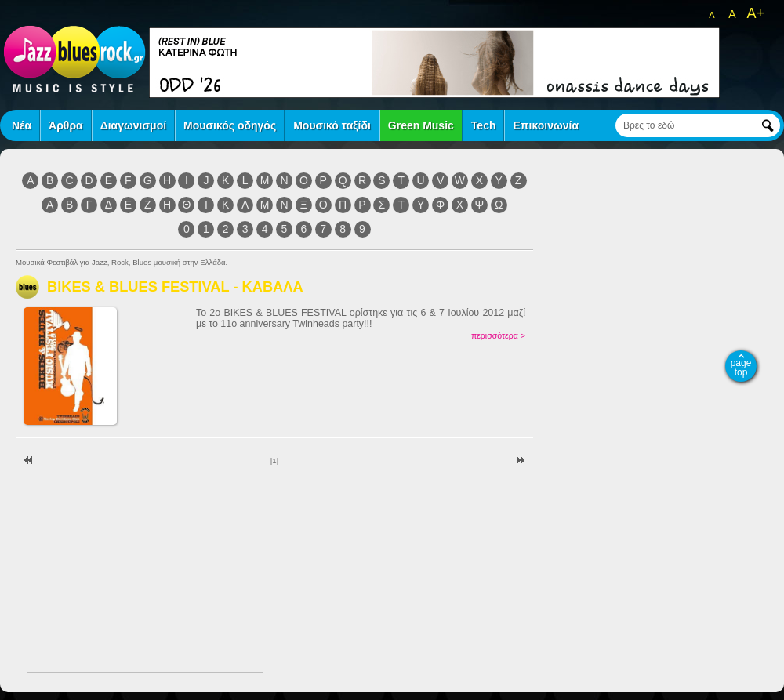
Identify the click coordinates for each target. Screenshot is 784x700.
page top (741, 368)
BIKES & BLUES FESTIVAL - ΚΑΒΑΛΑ (175, 287)
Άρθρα (66, 125)
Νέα (22, 125)
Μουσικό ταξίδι (332, 125)
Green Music (421, 125)
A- (713, 15)
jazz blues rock (74, 59)
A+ (755, 13)
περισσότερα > (498, 335)
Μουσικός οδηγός (230, 125)
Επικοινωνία (546, 125)
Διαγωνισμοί (133, 125)
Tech (484, 125)
